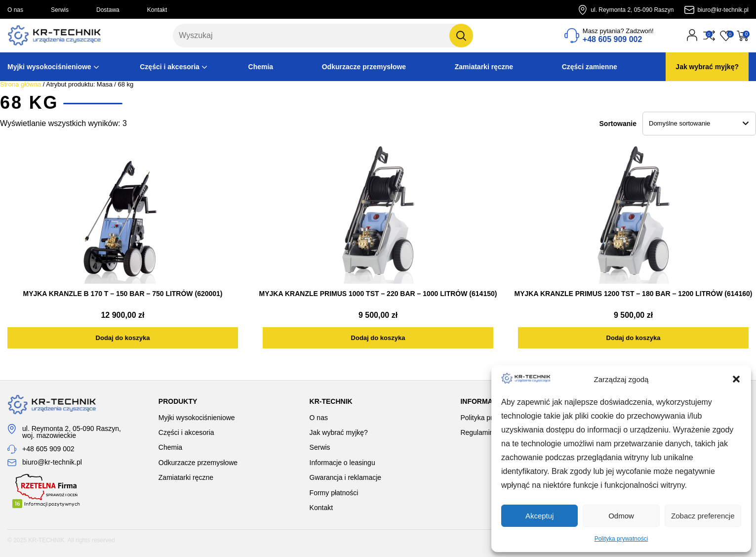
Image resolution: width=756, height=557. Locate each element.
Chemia (261, 67)
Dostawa (108, 10)
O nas (15, 10)
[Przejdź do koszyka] (743, 36)
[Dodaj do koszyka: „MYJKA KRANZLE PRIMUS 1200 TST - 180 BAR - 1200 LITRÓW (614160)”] (633, 338)
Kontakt (157, 10)
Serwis (60, 10)
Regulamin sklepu (488, 432)
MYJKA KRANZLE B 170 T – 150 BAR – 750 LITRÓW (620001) (122, 294)
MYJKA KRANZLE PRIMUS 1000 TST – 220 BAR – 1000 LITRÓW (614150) (378, 294)
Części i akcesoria (170, 67)
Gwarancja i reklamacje (346, 477)
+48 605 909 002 (48, 449)
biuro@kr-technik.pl (723, 10)
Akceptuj (540, 516)
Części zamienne (590, 67)
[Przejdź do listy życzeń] (726, 36)
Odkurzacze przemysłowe (364, 67)
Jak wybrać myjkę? (707, 67)
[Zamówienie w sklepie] (699, 124)
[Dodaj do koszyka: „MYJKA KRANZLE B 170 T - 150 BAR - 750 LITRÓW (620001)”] (123, 338)
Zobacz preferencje (703, 516)
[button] (736, 379)
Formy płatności (334, 493)
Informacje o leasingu (342, 463)
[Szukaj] (461, 36)
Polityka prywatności (621, 539)
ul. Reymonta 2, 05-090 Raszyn (632, 10)
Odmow (621, 516)
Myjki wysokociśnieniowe (49, 67)
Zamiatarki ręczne (484, 67)
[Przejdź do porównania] (709, 36)
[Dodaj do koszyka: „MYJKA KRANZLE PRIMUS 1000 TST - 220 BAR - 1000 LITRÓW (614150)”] (378, 338)
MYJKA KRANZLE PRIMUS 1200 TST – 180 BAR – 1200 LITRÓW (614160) (634, 294)
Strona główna (20, 84)
